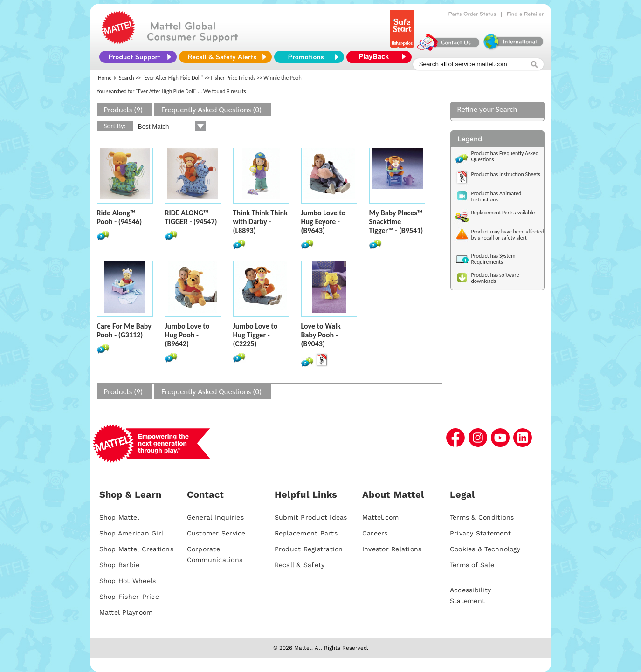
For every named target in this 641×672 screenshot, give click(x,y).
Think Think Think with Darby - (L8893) (260, 222)
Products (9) (124, 110)
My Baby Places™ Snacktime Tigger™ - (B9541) (396, 222)
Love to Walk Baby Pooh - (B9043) (321, 335)
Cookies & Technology (485, 549)
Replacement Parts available (503, 213)
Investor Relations (392, 549)
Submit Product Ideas (311, 517)
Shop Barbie (120, 565)
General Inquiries (215, 517)
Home (105, 78)
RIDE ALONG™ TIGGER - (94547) (191, 217)
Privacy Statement (480, 533)
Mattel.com (381, 517)
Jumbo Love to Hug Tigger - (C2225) (255, 335)
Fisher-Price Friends (233, 78)
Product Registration (309, 549)
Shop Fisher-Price (129, 597)
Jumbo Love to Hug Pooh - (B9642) (187, 335)
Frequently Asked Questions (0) (211, 110)
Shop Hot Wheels (128, 581)
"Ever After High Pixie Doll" (172, 78)
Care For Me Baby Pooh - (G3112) (124, 330)
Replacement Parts (306, 533)
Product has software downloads (495, 278)
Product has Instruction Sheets (506, 174)
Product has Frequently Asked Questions (505, 156)
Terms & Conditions (482, 517)
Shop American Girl (131, 533)
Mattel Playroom (126, 612)
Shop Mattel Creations (136, 549)
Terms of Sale (472, 565)
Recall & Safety (300, 565)
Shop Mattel (119, 517)
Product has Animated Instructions (496, 196)
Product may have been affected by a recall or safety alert (508, 235)
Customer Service (216, 533)
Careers (375, 533)
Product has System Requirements (493, 259)
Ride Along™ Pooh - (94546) (120, 217)
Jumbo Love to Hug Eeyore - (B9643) (324, 222)
